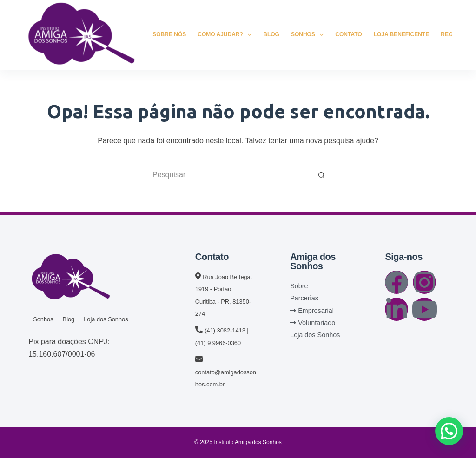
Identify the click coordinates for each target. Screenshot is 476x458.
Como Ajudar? (226, 35)
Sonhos (309, 35)
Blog (271, 34)
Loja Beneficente (402, 34)
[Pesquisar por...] (229, 175)
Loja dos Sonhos (106, 319)
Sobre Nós (169, 34)
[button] (449, 431)
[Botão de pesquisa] (322, 175)
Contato (348, 34)
